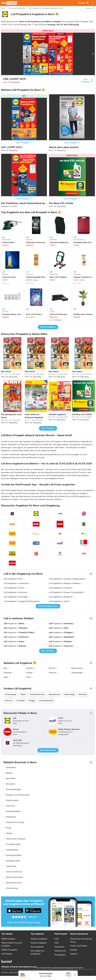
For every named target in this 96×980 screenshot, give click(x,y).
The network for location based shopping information (60, 968)
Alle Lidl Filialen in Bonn (48, 606)
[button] (92, 3)
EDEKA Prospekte (9, 950)
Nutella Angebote (39, 943)
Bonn (3, 8)
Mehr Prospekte (48, 428)
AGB (57, 943)
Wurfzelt (83, 694)
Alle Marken (7, 954)
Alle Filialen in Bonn (48, 750)
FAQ (56, 939)
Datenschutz (60, 951)
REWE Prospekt (8, 939)
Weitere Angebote (48, 327)
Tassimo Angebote (39, 939)
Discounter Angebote (17, 8)
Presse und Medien (79, 946)
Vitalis (23, 694)
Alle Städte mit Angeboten (37, 952)
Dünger (32, 701)
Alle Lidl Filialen (48, 651)
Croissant (21, 701)
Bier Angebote (37, 947)
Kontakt (74, 950)
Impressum (59, 947)
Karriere (74, 954)
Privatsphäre (60, 955)
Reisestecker (54, 694)
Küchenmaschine (37, 694)
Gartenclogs (69, 694)
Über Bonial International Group (81, 940)
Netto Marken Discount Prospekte (12, 944)
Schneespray (11, 694)
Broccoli (9, 701)
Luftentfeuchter (46, 701)
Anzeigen (90, 8)
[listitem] (12, 232)
